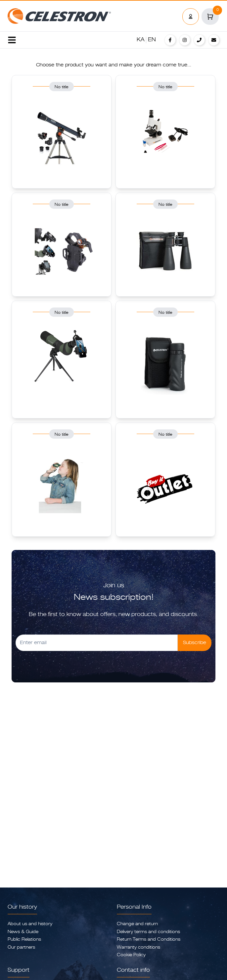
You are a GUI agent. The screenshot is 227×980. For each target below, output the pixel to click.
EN (152, 40)
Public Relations (24, 940)
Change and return (137, 924)
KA (141, 40)
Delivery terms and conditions (148, 932)
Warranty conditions (138, 947)
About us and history (30, 924)
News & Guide (23, 932)
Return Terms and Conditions (149, 940)
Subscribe (195, 643)
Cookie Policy (131, 955)
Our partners (21, 947)
